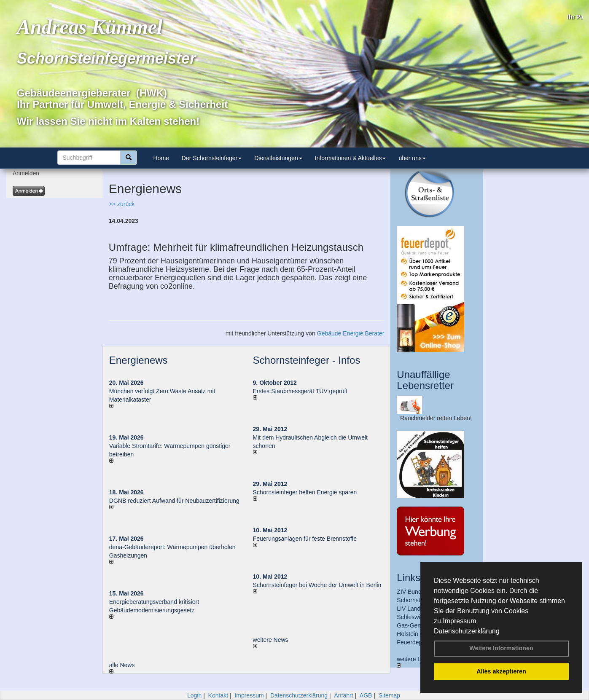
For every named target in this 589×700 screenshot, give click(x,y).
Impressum (459, 621)
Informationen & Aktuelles (351, 158)
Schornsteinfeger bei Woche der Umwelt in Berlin (317, 585)
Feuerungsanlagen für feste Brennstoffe (305, 539)
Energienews (139, 360)
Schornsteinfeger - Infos (307, 360)
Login (194, 695)
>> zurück (122, 204)
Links (409, 578)
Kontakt (218, 695)
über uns (412, 158)
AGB (366, 695)
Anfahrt (343, 695)
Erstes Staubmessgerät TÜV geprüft (300, 391)
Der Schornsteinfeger (212, 158)
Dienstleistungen (278, 158)
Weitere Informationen (501, 648)
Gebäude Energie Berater (351, 333)
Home (161, 158)
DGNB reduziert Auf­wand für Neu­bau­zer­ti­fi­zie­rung (174, 501)
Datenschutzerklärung (467, 631)
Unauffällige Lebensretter (425, 380)
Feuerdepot (412, 642)
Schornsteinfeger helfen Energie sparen (305, 492)
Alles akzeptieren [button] (501, 671)
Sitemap (389, 695)
